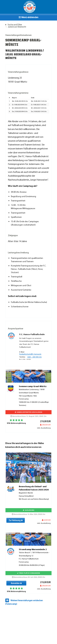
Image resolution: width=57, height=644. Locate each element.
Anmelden (16, 583)
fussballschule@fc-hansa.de (30, 354)
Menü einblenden (28, 17)
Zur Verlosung (16, 520)
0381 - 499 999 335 (35, 357)
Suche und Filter (15, 25)
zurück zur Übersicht (17, 27)
